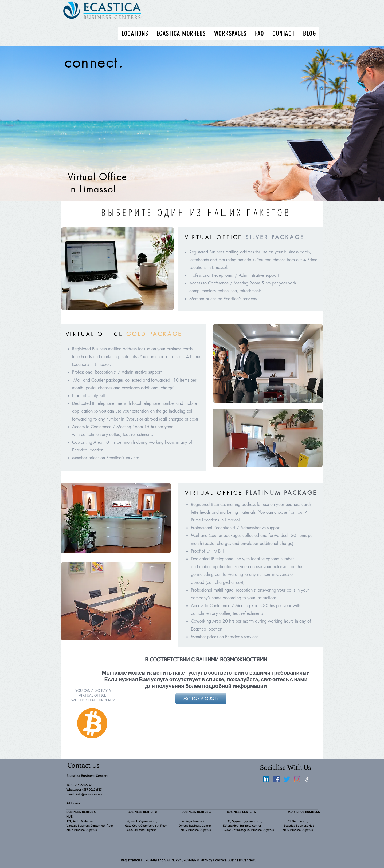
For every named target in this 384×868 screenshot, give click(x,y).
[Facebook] (276, 779)
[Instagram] (297, 779)
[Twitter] (287, 779)
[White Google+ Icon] (308, 779)
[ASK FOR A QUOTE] (201, 699)
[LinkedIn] (266, 779)
